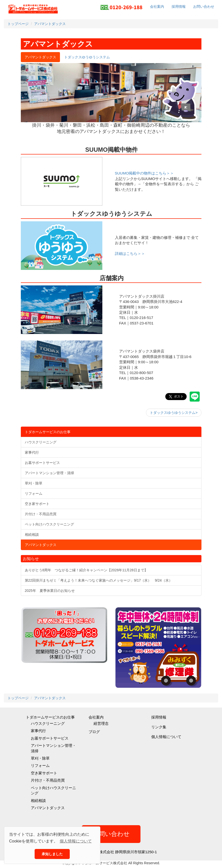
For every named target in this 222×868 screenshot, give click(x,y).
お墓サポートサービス (50, 738)
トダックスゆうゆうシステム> (174, 413)
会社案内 (157, 7)
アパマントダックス (48, 808)
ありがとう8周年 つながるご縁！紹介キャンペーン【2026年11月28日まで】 (86, 570)
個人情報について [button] (76, 841)
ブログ (94, 732)
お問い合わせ (204, 7)
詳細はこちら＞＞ (130, 253)
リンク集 (159, 727)
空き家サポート (44, 773)
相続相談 (38, 801)
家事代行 (38, 731)
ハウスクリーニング (48, 723)
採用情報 (179, 7)
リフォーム (40, 765)
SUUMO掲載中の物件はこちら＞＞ (144, 173)
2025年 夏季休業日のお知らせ (50, 591)
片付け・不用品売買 (48, 780)
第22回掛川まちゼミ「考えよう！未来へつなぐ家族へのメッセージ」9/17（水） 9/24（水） (99, 580)
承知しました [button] (52, 854)
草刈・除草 (40, 758)
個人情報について (166, 737)
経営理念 (101, 723)
